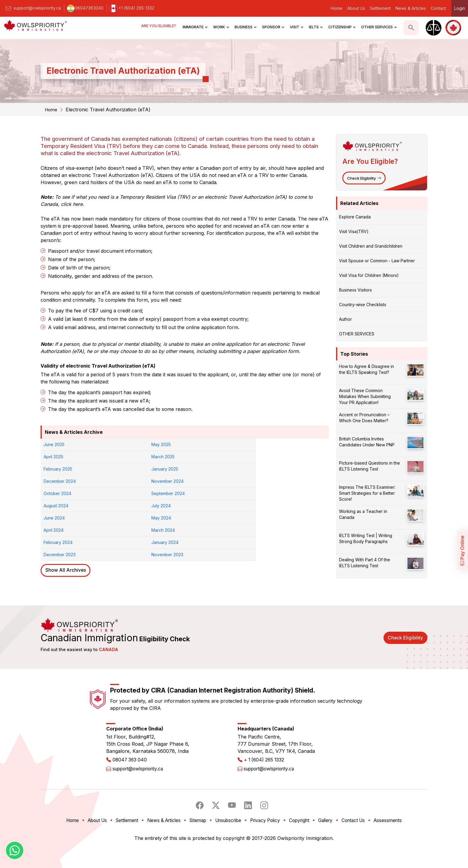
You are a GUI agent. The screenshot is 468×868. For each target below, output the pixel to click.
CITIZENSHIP (342, 27)
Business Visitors (355, 291)
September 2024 (133, 469)
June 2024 (54, 481)
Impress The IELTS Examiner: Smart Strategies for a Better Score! (367, 494)
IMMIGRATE (195, 27)
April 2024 (198, 481)
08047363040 (85, 8)
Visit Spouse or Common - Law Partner (377, 262)
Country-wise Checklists (363, 305)
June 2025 (54, 444)
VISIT (296, 27)
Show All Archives (66, 510)
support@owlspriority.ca (33, 8)
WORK (221, 27)
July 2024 (270, 469)
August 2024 (200, 469)
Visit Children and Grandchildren (371, 247)
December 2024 (204, 457)
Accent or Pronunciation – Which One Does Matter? (364, 418)
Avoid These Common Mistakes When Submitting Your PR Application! (365, 397)
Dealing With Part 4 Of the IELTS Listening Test (365, 563)
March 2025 (272, 444)
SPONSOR (273, 27)
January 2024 (129, 493)
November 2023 (276, 493)
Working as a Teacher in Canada (363, 515)
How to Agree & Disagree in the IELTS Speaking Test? (367, 370)
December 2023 (204, 493)
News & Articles (411, 8)
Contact (438, 8)
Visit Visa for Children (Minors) (369, 276)
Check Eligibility (365, 178)
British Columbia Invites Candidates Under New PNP (367, 443)
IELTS (316, 27)
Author (345, 320)
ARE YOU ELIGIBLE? (159, 27)
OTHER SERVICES (379, 27)
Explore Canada (355, 218)
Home (337, 8)
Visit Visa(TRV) (354, 232)
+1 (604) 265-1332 (132, 8)
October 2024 (57, 469)
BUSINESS (245, 27)
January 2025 (129, 457)
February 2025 (58, 457)
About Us (356, 8)
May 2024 (126, 481)
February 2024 (58, 493)
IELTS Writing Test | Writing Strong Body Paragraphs (366, 539)
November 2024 (276, 457)
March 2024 (272, 481)
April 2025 (198, 444)
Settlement (380, 8)
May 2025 (126, 444)
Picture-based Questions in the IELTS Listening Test (370, 467)
